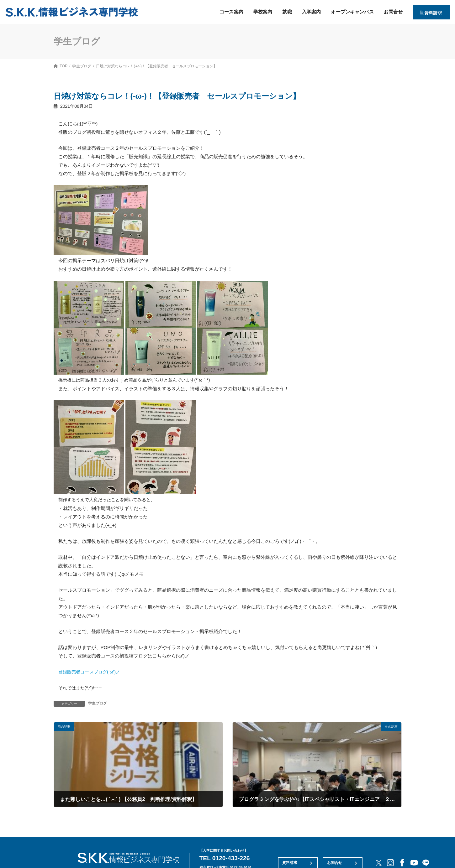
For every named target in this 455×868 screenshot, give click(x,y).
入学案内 (305, 12)
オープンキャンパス (345, 12)
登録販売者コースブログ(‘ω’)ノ (91, 672)
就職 (280, 12)
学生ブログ (98, 703)
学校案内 (256, 12)
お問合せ (386, 12)
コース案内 (225, 12)
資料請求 (430, 12)
